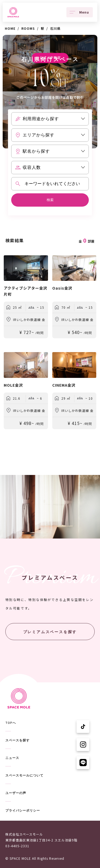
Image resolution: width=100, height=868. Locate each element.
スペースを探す (17, 740)
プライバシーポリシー (23, 811)
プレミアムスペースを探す (50, 632)
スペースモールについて (24, 775)
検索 (50, 200)
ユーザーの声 (16, 793)
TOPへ (11, 723)
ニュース (12, 758)
